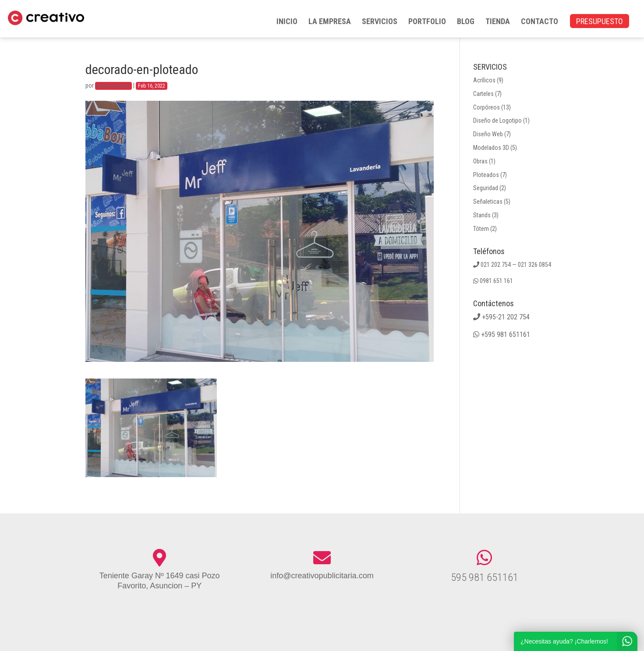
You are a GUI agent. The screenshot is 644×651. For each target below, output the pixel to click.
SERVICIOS (380, 22)
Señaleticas (488, 202)
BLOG (466, 22)
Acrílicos (484, 80)
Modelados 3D (491, 148)
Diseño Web (488, 134)
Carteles (483, 94)
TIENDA (498, 22)
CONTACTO (540, 22)
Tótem (481, 229)
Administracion (113, 86)
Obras (480, 161)
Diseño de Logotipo (497, 120)
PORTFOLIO (427, 22)
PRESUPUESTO (600, 22)
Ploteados (486, 175)
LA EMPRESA (330, 22)
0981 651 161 (496, 281)
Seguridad (486, 188)
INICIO (287, 22)
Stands (482, 215)
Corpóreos (487, 107)
